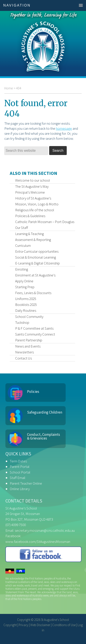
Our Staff (22, 228)
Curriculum (23, 245)
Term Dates (18, 461)
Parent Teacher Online (26, 483)
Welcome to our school (33, 180)
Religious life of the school (35, 210)
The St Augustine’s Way (32, 186)
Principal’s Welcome (30, 192)
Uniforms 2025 (26, 299)
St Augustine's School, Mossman (43, 44)
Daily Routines (26, 310)
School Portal (20, 472)
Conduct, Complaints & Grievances (44, 436)
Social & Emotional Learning (36, 257)
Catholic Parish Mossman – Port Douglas (45, 222)
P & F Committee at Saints (34, 328)
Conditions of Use (64, 625)
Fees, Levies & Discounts (33, 293)
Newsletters (24, 352)
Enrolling (22, 269)
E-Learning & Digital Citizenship (37, 263)
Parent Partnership (29, 340)
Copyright (10, 625)
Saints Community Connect (35, 334)
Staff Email (18, 478)
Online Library (20, 489)
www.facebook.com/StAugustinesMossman (38, 542)
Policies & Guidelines (30, 216)
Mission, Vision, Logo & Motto (37, 204)
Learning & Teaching (29, 234)
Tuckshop (22, 322)
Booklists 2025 (26, 305)
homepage (64, 128)
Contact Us (24, 358)
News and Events (28, 346)
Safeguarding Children (45, 412)
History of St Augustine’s (33, 198)
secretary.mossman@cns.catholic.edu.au (45, 530)
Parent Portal (20, 467)
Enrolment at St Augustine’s (35, 275)
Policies (33, 392)
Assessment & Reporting (33, 240)
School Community (29, 317)
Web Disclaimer (40, 625)
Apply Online (24, 281)
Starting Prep (25, 287)
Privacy (24, 625)
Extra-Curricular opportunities (37, 251)
